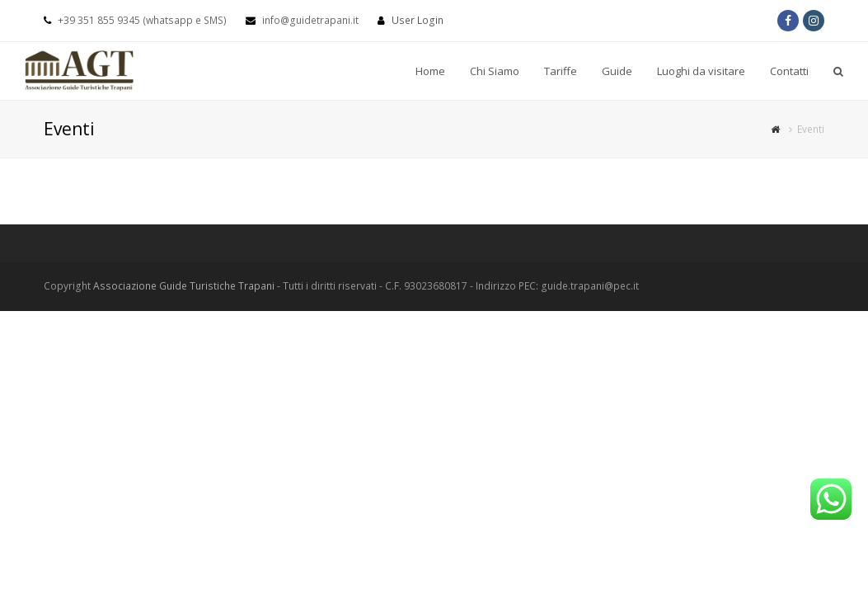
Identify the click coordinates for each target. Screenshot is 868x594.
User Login (418, 20)
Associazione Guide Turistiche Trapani (184, 286)
